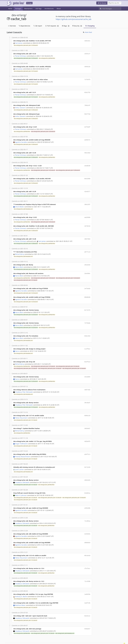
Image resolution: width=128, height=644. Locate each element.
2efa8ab (87, 284)
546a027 (87, 619)
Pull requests (52, 26)
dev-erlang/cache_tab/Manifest (47, 58)
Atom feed (87, 32)
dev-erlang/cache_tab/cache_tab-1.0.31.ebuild (26, 71)
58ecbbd (87, 151)
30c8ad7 (87, 397)
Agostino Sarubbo (21, 140)
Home (10, 9)
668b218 (87, 409)
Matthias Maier (20, 596)
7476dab (87, 318)
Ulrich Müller (19, 204)
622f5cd (87, 356)
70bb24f (87, 104)
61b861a (87, 486)
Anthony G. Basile (21, 587)
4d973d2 (87, 384)
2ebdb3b (87, 164)
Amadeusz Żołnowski (22, 475)
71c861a (87, 513)
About (59, 9)
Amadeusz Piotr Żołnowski (24, 386)
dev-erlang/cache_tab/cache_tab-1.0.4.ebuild (50, 363)
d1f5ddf (87, 125)
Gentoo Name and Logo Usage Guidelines (71, 640)
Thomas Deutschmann (23, 450)
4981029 (87, 473)
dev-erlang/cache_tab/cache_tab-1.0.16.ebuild (43, 361)
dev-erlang (18, 15)
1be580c (87, 270)
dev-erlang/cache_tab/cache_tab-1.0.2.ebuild (68, 361)
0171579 (87, 306)
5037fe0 (87, 113)
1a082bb (87, 585)
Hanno (17, 346)
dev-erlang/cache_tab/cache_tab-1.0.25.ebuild (43, 219)
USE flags (39, 9)
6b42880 (87, 176)
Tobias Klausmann (21, 412)
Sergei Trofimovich (21, 437)
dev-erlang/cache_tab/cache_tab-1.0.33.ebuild (26, 45)
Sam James (19, 43)
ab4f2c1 (87, 448)
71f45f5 (87, 79)
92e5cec (87, 607)
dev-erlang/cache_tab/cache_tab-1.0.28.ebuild (68, 168)
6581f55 (87, 92)
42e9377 (87, 189)
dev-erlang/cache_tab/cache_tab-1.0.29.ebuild (43, 130)
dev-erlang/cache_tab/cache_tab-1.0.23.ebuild (43, 168)
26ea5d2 (87, 261)
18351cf (87, 53)
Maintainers (28, 9)
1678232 (87, 223)
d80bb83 (87, 534)
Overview (12, 26)
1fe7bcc (87, 560)
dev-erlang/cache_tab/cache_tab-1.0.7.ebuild (25, 276)
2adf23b (87, 594)
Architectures (49, 9)
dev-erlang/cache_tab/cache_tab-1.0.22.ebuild (68, 274)
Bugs (66, 26)
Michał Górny (20, 251)
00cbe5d (87, 547)
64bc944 (87, 331)
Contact (119, 636)
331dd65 (87, 371)
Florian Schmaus (21, 56)
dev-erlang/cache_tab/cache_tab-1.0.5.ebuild (74, 363)
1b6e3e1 (87, 41)
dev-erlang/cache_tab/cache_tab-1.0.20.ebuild (43, 274)
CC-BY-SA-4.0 (50, 640)
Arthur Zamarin (20, 106)
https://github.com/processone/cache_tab (74, 19)
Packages (18, 9)
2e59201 (87, 526)
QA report (38, 26)
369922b (87, 66)
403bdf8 (87, 435)
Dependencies (24, 26)
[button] (102, 3)
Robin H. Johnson (21, 488)
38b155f (87, 202)
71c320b (87, 573)
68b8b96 (87, 293)
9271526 (87, 460)
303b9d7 (87, 422)
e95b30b (87, 501)
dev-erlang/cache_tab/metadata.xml (23, 206)
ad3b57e (87, 138)
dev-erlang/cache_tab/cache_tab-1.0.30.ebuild (26, 109)
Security (77, 26)
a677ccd (87, 248)
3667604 (87, 236)
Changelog (90, 26)
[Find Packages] (112, 9)
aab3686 (87, 214)
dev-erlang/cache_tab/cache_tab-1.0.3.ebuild (25, 363)
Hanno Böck (19, 263)
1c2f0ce (87, 344)
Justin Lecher (19, 462)
